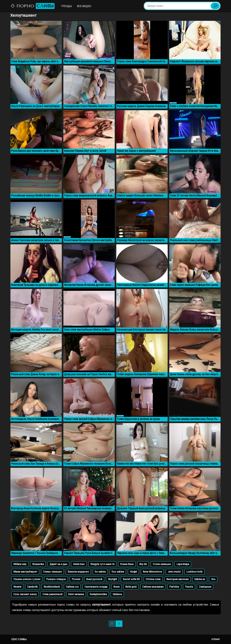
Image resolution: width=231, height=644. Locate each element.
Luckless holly (195, 572)
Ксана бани (127, 564)
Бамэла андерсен (78, 572)
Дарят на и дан (58, 564)
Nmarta (17, 587)
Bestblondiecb (52, 587)
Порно (33, 6)
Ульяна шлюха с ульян (27, 579)
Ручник (76, 579)
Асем (116, 587)
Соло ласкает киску (25, 594)
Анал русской (94, 579)
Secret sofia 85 (131, 579)
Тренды (67, 6)
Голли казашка (162, 564)
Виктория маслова (177, 579)
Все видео (84, 6)
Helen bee (79, 564)
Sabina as (200, 579)
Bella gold (131, 587)
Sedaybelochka (98, 594)
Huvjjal (133, 572)
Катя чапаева (76, 594)
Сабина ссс (72, 587)
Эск (213, 579)
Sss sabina (118, 572)
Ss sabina (100, 572)
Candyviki (32, 587)
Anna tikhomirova (152, 572)
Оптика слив (153, 579)
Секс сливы (19, 639)
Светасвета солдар (96, 587)
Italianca (117, 594)
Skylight (112, 579)
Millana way (20, 564)
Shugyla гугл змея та (102, 564)
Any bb (143, 564)
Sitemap (216, 639)
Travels (189, 587)
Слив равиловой (52, 594)
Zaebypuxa (205, 587)
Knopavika (38, 564)
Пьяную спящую (56, 579)
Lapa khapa (183, 564)
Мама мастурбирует (25, 572)
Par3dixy (174, 587)
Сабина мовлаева (153, 587)
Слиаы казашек (52, 572)
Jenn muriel (174, 572)
